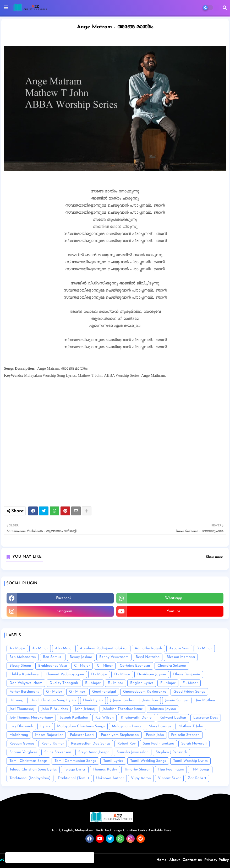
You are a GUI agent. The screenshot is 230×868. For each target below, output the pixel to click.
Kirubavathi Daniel (137, 718)
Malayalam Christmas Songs (81, 726)
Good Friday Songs (189, 692)
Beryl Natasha (148, 657)
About (175, 860)
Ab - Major (64, 648)
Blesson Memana (181, 657)
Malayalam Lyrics (127, 726)
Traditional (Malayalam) (30, 778)
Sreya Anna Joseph (94, 752)
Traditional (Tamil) (73, 778)
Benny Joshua (81, 657)
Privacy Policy (217, 860)
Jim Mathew (206, 700)
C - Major (82, 666)
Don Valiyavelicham (26, 683)
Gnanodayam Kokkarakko (145, 692)
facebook (64, 598)
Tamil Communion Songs (75, 761)
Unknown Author (110, 778)
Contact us (192, 860)
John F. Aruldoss (55, 709)
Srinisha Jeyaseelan (133, 752)
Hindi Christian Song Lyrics (53, 700)
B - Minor (204, 648)
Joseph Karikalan (74, 718)
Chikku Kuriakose (24, 674)
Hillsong (16, 700)
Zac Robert (197, 778)
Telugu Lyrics (75, 770)
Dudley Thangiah (64, 683)
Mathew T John (191, 726)
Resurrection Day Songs (91, 744)
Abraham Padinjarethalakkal (104, 648)
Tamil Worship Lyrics (190, 761)
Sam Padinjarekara (158, 744)
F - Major (168, 683)
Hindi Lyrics (93, 700)
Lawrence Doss (206, 718)
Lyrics (45, 726)
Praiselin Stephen (185, 735)
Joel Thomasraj (22, 709)
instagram (64, 611)
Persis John (155, 735)
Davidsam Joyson (152, 674)
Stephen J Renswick (171, 752)
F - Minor (190, 683)
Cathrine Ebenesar (135, 666)
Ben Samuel (53, 657)
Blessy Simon (20, 666)
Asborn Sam (179, 648)
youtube (174, 611)
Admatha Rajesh (148, 648)
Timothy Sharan (137, 770)
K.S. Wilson (105, 718)
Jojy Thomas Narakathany (31, 718)
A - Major (17, 648)
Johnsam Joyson (163, 709)
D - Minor (122, 674)
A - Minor (40, 648)
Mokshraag (19, 735)
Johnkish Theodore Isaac (122, 709)
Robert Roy (127, 744)
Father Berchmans (24, 692)
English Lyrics (142, 683)
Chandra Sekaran (172, 666)
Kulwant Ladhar (173, 718)
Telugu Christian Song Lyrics (33, 770)
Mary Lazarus (160, 726)
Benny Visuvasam (114, 657)
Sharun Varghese (23, 752)
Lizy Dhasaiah (21, 726)
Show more (214, 557)
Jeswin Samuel (177, 700)
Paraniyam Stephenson (120, 735)
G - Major (54, 692)
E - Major (93, 683)
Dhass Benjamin (187, 674)
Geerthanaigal (104, 692)
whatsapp (174, 598)
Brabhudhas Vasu (53, 666)
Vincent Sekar (169, 778)
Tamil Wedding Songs (148, 761)
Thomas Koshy (105, 770)
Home (161, 860)
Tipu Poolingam (171, 770)
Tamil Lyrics (113, 761)
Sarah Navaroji (194, 744)
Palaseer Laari (82, 735)
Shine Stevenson (58, 752)
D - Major (99, 674)
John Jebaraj (85, 709)
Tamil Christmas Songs (28, 761)
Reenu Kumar (53, 744)
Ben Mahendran (23, 657)
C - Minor (105, 666)
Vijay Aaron (141, 778)
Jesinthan (150, 700)
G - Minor (77, 692)
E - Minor (115, 683)
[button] (225, 8)
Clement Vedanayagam (65, 674)
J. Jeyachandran (123, 700)
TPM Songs (200, 770)
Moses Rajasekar (49, 735)
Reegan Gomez (22, 744)
